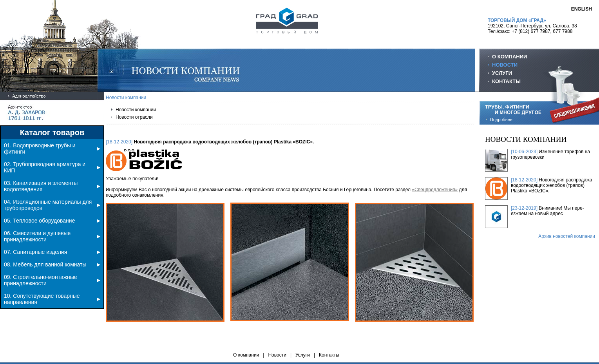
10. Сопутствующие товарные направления (52, 299)
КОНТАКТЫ (506, 81)
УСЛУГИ (502, 73)
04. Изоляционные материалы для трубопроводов (52, 205)
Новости (277, 355)
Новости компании (136, 110)
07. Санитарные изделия (52, 252)
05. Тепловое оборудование (52, 221)
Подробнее (501, 120)
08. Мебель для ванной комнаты (52, 264)
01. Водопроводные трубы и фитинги (52, 148)
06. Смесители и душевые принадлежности (52, 236)
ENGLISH (582, 9)
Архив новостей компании (567, 236)
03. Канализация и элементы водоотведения (52, 186)
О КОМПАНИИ (509, 57)
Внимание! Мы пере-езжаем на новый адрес (547, 211)
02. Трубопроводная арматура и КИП (52, 167)
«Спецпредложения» (435, 190)
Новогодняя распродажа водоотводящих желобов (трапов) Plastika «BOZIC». (551, 185)
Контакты (329, 355)
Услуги (303, 355)
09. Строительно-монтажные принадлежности (52, 280)
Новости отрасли (134, 117)
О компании (246, 355)
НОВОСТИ (505, 65)
